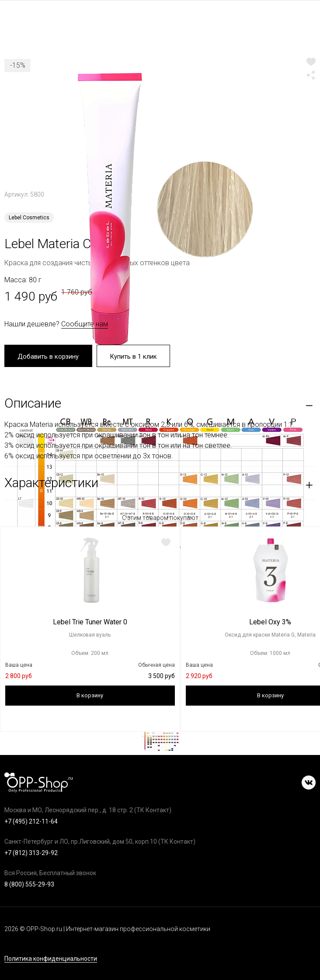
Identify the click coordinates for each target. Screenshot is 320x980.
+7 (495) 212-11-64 (31, 821)
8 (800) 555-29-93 (29, 884)
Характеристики (51, 484)
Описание (33, 404)
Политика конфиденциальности (51, 959)
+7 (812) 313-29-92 (31, 853)
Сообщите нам (85, 324)
